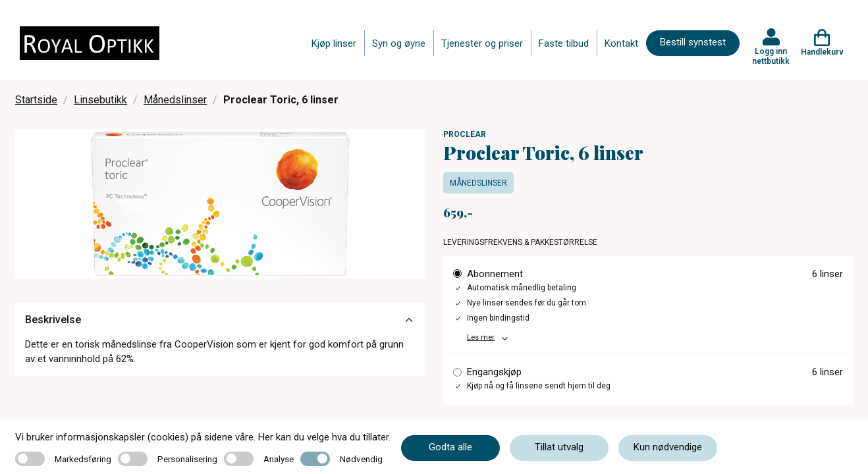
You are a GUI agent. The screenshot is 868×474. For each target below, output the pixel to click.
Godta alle (450, 447)
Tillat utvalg (559, 447)
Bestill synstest (693, 42)
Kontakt (621, 43)
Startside (36, 100)
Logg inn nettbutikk (771, 56)
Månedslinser (175, 100)
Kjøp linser (334, 43)
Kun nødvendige (668, 447)
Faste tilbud (564, 43)
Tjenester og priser (482, 43)
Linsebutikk (100, 100)
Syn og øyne (399, 43)
